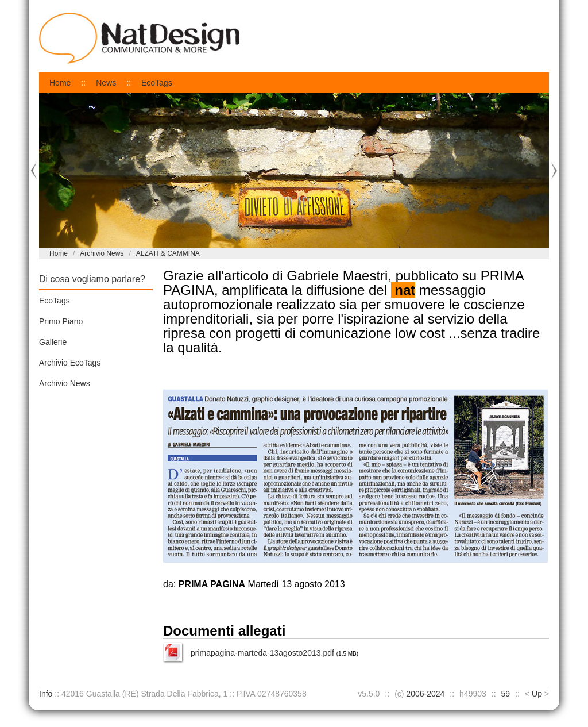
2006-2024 (425, 694)
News (106, 83)
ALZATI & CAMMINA (168, 253)
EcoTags (157, 83)
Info (46, 694)
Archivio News (102, 253)
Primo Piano (61, 321)
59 (506, 694)
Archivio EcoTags (70, 363)
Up (537, 694)
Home (60, 83)
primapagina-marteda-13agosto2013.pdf (262, 653)
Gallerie (53, 342)
